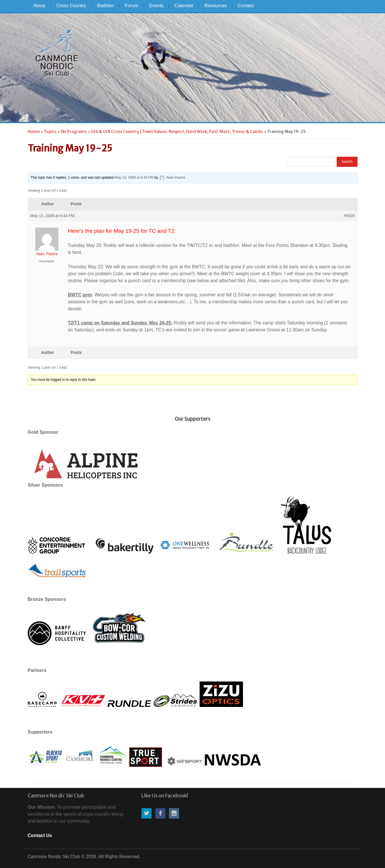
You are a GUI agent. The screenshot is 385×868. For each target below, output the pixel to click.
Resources (215, 6)
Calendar (184, 6)
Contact (246, 6)
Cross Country (71, 6)
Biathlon (106, 6)
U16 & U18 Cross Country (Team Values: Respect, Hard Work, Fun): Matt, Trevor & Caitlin (177, 132)
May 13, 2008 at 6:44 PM (134, 178)
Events (156, 6)
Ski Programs (74, 132)
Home (34, 132)
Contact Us (40, 835)
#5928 (349, 216)
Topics (50, 132)
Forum (132, 6)
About (39, 6)
